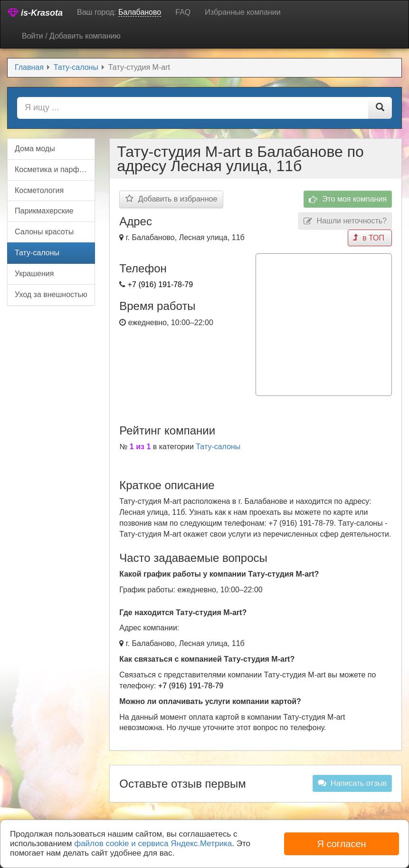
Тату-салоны (218, 447)
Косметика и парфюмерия (55, 169)
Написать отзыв (352, 783)
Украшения (34, 274)
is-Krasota (35, 13)
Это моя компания (348, 199)
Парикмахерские (44, 211)
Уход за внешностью (51, 294)
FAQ (183, 12)
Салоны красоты (44, 232)
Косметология (39, 190)
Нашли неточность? (345, 221)
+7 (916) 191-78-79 (160, 285)
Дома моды (35, 149)
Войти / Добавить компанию (71, 36)
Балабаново (140, 12)
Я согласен (341, 844)
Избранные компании (243, 12)
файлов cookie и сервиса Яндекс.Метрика (153, 844)
